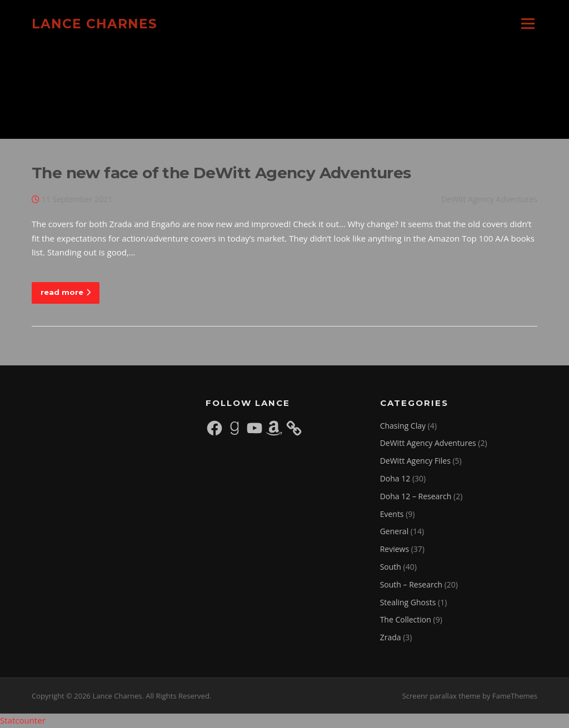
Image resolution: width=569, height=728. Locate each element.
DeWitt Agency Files (415, 461)
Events (392, 514)
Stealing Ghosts (408, 602)
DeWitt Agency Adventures (489, 199)
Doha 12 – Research (416, 496)
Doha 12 (395, 478)
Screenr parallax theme (441, 696)
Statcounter (23, 720)
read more (66, 292)
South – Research (411, 584)
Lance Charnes (94, 23)
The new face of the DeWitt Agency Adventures (221, 173)
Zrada (391, 637)
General (395, 531)
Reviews (395, 549)
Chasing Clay (403, 426)
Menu (528, 23)
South (391, 567)
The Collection (406, 619)
